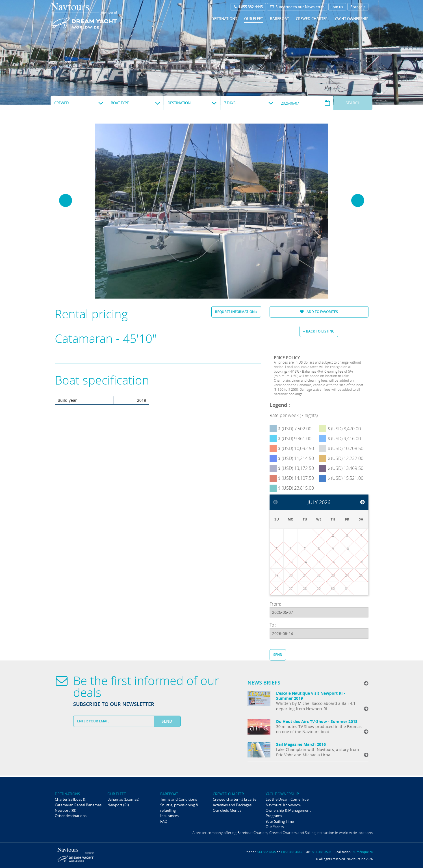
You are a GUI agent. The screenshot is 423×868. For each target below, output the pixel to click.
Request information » (236, 312)
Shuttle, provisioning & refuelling (179, 808)
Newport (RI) (66, 810)
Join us (337, 7)
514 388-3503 (322, 852)
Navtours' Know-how (283, 805)
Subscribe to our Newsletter (297, 7)
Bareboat (279, 19)
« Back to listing (319, 331)
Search (353, 103)
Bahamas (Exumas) (123, 799)
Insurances (169, 816)
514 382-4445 (266, 852)
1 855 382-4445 (248, 7)
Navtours (95, 16)
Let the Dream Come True (287, 799)
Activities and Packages (232, 805)
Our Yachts (275, 827)
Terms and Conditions (179, 799)
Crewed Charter (312, 19)
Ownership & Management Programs (288, 813)
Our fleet (253, 19)
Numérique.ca (363, 852)
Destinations (224, 19)
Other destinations (71, 816)
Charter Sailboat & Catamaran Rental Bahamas (78, 802)
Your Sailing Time (280, 821)
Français (358, 7)
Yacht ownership (352, 19)
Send (278, 655)
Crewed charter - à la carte (235, 799)
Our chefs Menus (227, 810)
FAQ (164, 821)
